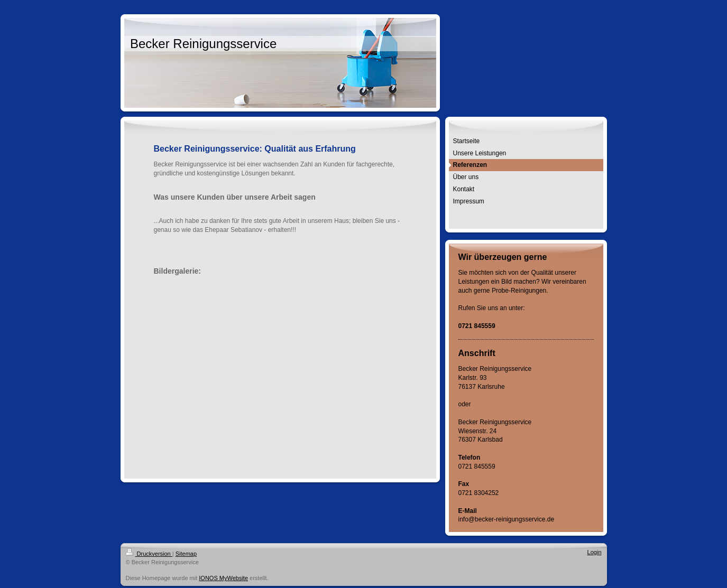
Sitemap (186, 554)
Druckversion (149, 554)
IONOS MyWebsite (223, 578)
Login (595, 552)
